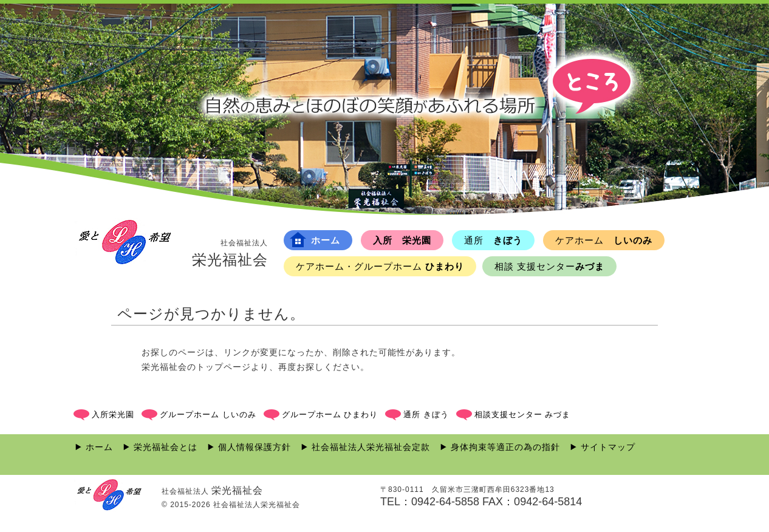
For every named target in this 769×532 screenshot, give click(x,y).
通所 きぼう (426, 414)
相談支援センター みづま (523, 414)
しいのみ (604, 240)
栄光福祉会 (230, 253)
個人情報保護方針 (255, 447)
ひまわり (380, 266)
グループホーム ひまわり (330, 414)
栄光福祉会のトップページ (196, 367)
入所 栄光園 (402, 240)
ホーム (315, 240)
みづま (549, 266)
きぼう (493, 240)
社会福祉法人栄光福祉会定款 (371, 447)
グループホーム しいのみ (208, 414)
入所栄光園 (113, 414)
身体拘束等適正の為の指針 (505, 447)
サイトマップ (608, 447)
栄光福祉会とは (166, 447)
